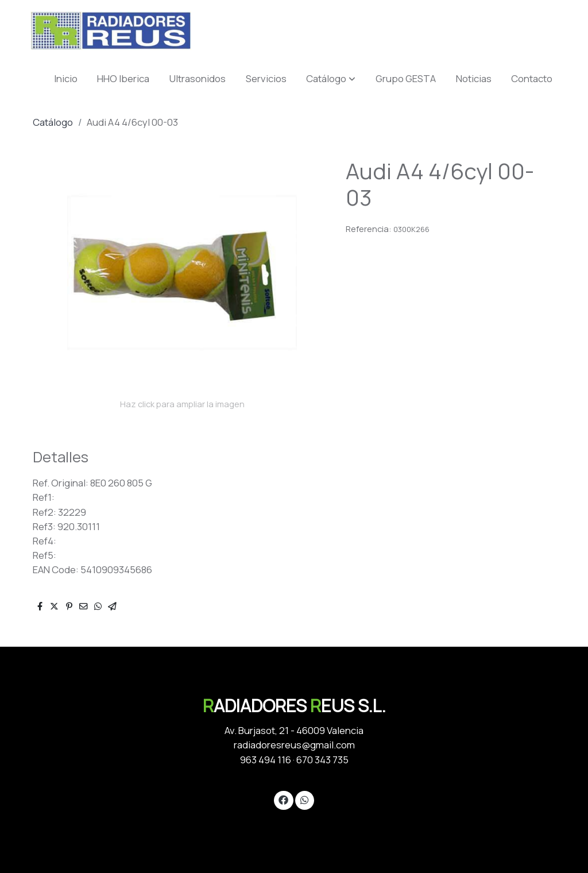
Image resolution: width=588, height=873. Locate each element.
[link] (111, 31)
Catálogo (53, 122)
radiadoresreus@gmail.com (294, 745)
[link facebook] (284, 799)
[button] (331, 78)
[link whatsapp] (304, 799)
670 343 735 (322, 760)
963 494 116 (266, 760)
